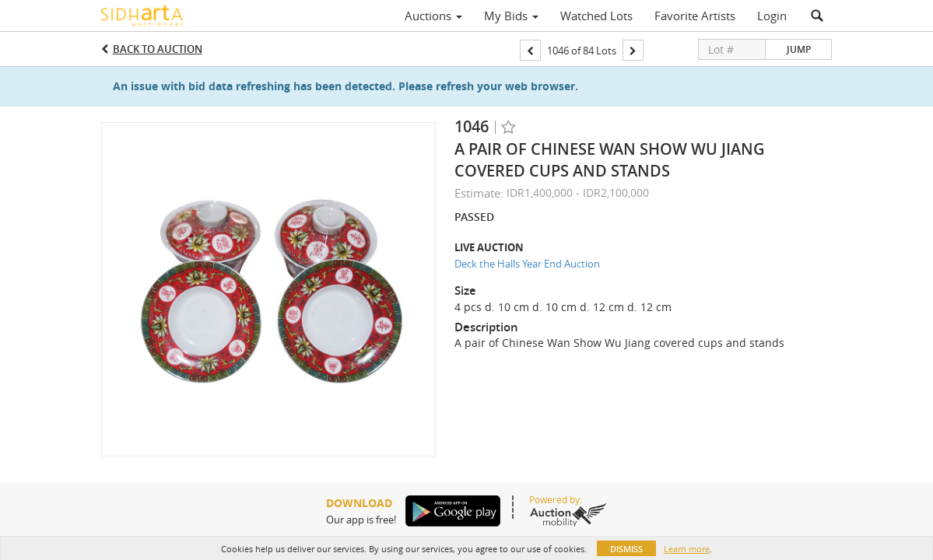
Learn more (687, 549)
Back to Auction (158, 49)
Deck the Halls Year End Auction (527, 264)
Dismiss (626, 549)
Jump (799, 49)
